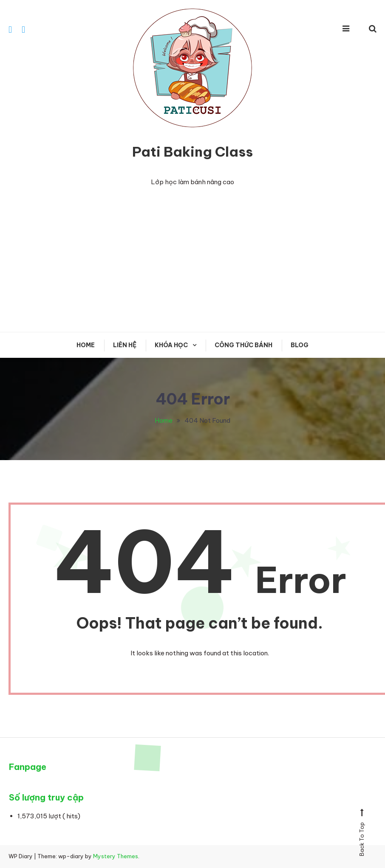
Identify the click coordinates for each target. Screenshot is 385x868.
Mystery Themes (116, 856)
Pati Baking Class (192, 152)
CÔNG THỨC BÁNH (243, 345)
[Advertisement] (192, 260)
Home (86, 345)
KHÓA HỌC (171, 345)
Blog (300, 345)
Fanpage (28, 767)
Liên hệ (125, 345)
